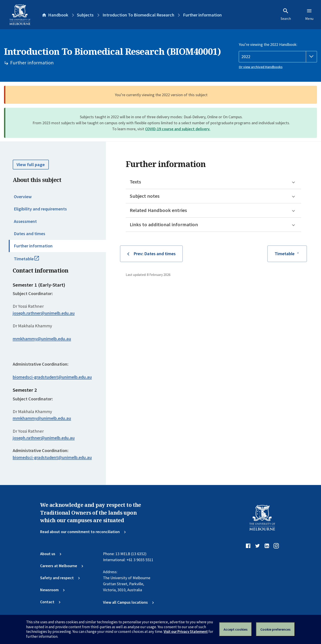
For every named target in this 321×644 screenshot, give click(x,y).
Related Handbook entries (158, 210)
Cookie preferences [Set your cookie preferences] (275, 629)
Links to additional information (164, 224)
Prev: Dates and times (155, 254)
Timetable (32, 261)
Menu (309, 14)
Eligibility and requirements (40, 209)
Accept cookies (236, 629)
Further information (33, 246)
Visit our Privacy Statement (186, 632)
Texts (135, 182)
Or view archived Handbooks (261, 67)
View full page (31, 165)
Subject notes (145, 196)
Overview (23, 197)
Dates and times (30, 234)
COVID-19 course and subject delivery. (178, 129)
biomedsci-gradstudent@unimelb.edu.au (52, 377)
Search (286, 14)
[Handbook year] (278, 57)
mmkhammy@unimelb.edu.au (42, 339)
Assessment (25, 221)
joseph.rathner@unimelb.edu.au (44, 313)
